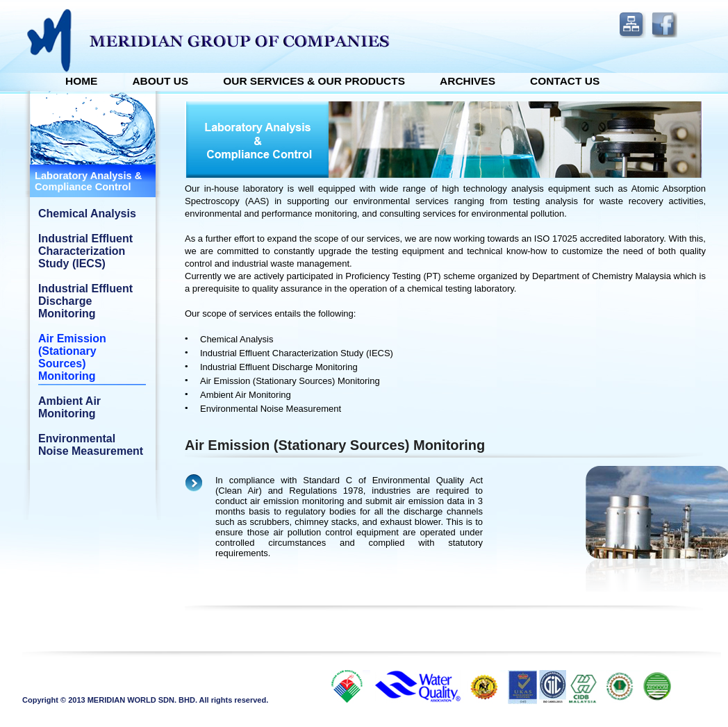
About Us (160, 81)
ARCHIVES (468, 81)
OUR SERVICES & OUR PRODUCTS (314, 81)
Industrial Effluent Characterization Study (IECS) (85, 251)
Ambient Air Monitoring (69, 407)
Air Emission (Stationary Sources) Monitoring (72, 357)
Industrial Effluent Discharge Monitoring (85, 301)
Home (81, 81)
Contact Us (565, 81)
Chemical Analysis (87, 214)
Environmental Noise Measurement (91, 445)
